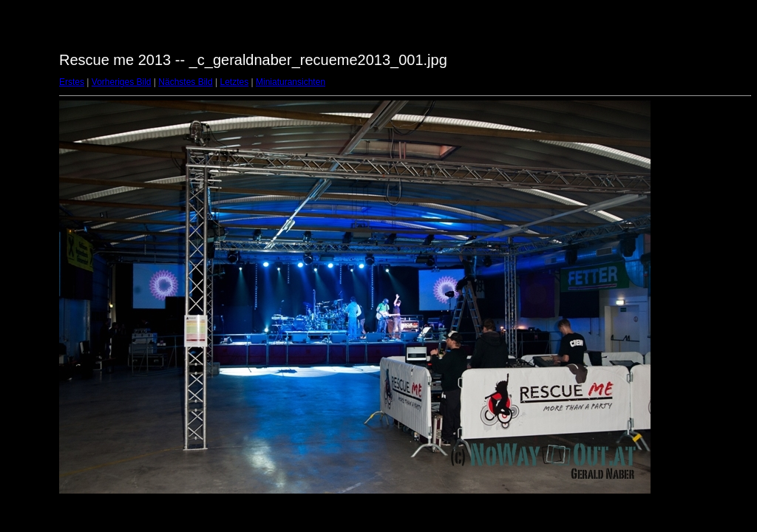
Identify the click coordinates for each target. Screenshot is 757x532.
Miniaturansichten (291, 82)
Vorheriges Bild (122, 82)
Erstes (72, 82)
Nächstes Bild (185, 82)
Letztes (235, 82)
